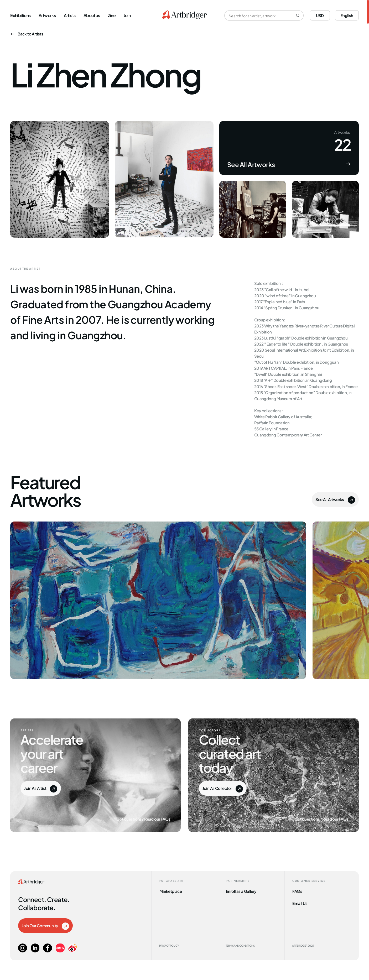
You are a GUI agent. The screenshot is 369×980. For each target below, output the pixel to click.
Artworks (47, 15)
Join (127, 15)
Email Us (300, 903)
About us (92, 15)
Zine (112, 15)
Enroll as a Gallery (241, 891)
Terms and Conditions (240, 945)
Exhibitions (20, 15)
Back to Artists (27, 33)
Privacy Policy (169, 945)
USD (320, 15)
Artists (70, 15)
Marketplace (171, 891)
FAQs (166, 819)
